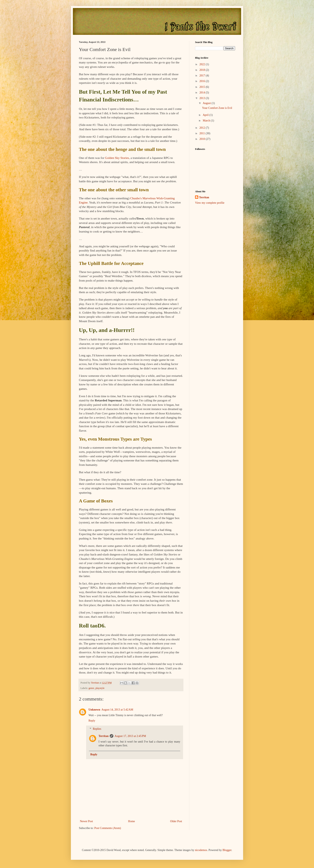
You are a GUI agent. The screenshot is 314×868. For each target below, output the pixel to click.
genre (91, 688)
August (207, 103)
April (206, 115)
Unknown (94, 710)
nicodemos (201, 850)
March (207, 121)
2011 (203, 133)
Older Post (176, 821)
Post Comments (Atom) (108, 828)
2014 (203, 93)
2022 (203, 64)
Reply (92, 721)
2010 (203, 139)
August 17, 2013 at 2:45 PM (130, 736)
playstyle (100, 688)
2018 (203, 70)
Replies (97, 729)
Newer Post (86, 821)
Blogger (227, 850)
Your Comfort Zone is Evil (217, 108)
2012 (203, 128)
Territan (104, 736)
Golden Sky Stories (117, 158)
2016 (203, 81)
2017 (203, 76)
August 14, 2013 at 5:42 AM (117, 710)
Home (132, 821)
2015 (203, 87)
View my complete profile (210, 203)
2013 (203, 98)
